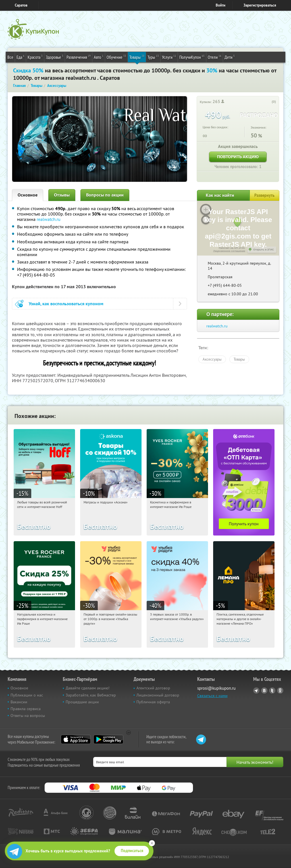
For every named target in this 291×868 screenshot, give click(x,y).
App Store (76, 739)
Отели (215, 57)
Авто (99, 57)
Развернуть (264, 195)
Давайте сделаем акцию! (88, 688)
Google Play (108, 739)
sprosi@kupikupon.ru (216, 688)
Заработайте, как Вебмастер (91, 695)
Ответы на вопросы (28, 716)
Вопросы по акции (105, 195)
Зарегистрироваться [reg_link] (260, 5)
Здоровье (55, 57)
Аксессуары (212, 359)
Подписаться (132, 851)
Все (10, 57)
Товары (137, 57)
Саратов (21, 5)
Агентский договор (153, 688)
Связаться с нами (212, 696)
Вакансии (19, 702)
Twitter (272, 691)
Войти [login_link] (221, 5)
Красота (35, 57)
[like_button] (268, 102)
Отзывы (62, 195)
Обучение (116, 57)
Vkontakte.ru (264, 691)
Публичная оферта (153, 702)
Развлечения (79, 57)
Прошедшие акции (82, 702)
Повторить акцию (238, 157)
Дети (230, 57)
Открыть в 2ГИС (264, 250)
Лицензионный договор (158, 695)
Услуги (169, 57)
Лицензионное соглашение (229, 251)
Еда (20, 57)
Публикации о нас (27, 695)
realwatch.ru (49, 219)
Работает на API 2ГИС (232, 248)
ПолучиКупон (192, 57)
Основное (28, 195)
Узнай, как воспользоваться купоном (66, 304)
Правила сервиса (26, 709)
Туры (153, 57)
